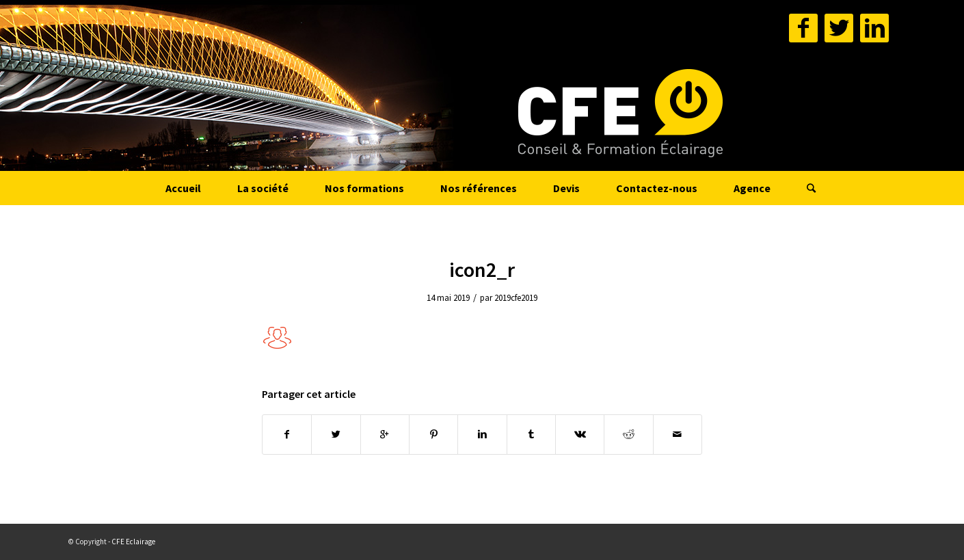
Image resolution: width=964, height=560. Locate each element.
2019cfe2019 (516, 298)
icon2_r (482, 269)
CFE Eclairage (133, 542)
